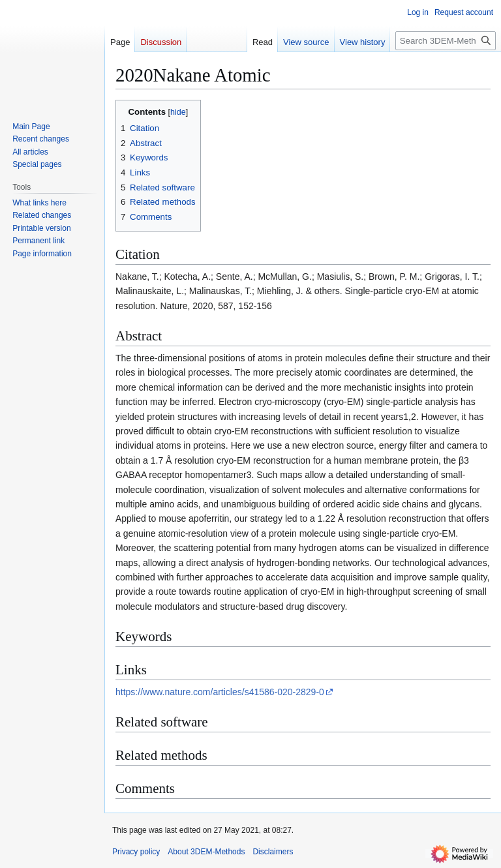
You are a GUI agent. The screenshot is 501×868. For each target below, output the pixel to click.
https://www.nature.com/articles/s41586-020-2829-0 (220, 692)
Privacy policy (136, 852)
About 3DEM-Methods (206, 852)
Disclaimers (273, 852)
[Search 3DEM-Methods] (446, 41)
